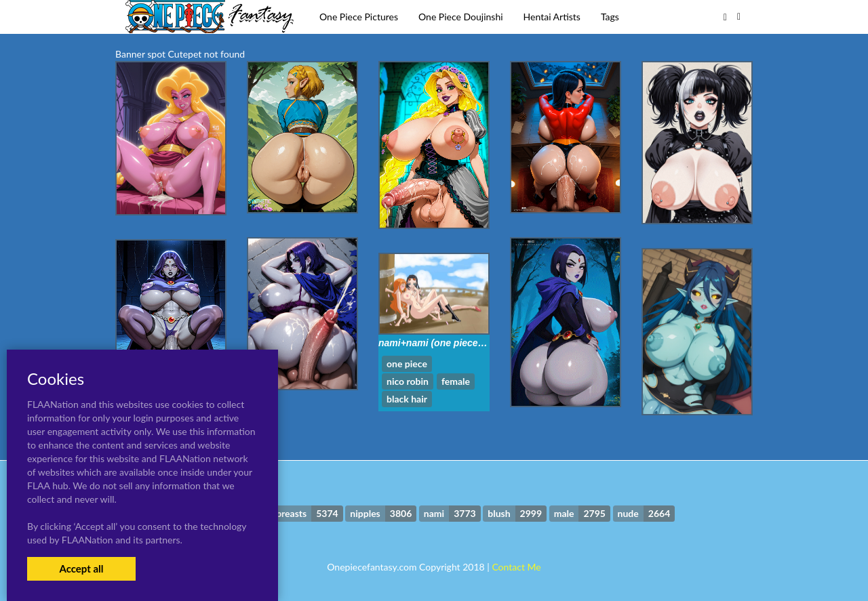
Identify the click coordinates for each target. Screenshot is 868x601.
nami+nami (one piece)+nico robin (455, 343)
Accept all (81, 568)
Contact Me (516, 567)
